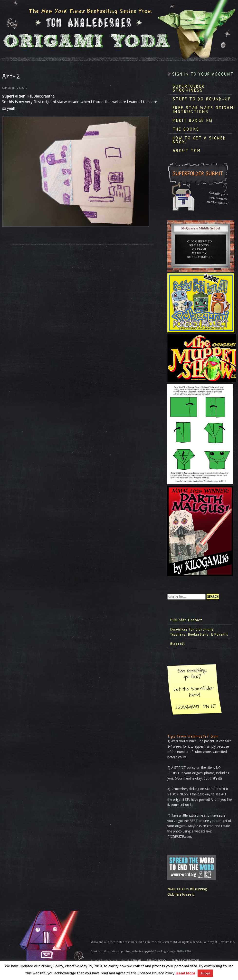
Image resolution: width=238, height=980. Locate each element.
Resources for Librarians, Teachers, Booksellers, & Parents (199, 632)
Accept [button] (205, 973)
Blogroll (178, 643)
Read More (186, 973)
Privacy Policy (157, 961)
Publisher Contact (186, 620)
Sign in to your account (203, 74)
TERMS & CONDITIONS (186, 961)
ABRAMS (136, 961)
